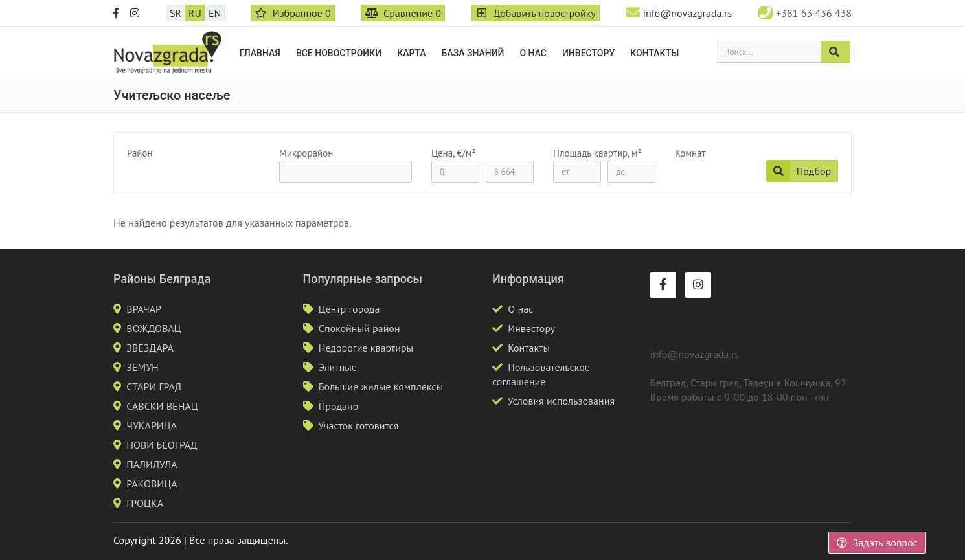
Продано (339, 406)
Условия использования (561, 401)
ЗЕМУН (142, 367)
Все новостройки (339, 53)
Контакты (654, 53)
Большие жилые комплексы (381, 386)
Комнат (690, 153)
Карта (411, 53)
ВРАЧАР (144, 309)
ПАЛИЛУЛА (152, 464)
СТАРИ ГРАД (154, 386)
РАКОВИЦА (152, 484)
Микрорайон (306, 153)
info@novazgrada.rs (687, 13)
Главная (260, 53)
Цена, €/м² (453, 153)
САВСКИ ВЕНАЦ (162, 406)
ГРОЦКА (145, 503)
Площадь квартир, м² (597, 153)
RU (195, 13)
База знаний (473, 53)
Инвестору (588, 53)
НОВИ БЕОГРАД (162, 445)
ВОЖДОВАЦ (153, 328)
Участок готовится (358, 425)
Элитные (338, 367)
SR (176, 13)
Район (140, 153)
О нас (533, 53)
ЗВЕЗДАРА (150, 348)
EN (215, 13)
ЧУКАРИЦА (152, 425)
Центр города (349, 309)
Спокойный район (359, 328)
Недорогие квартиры (366, 348)
